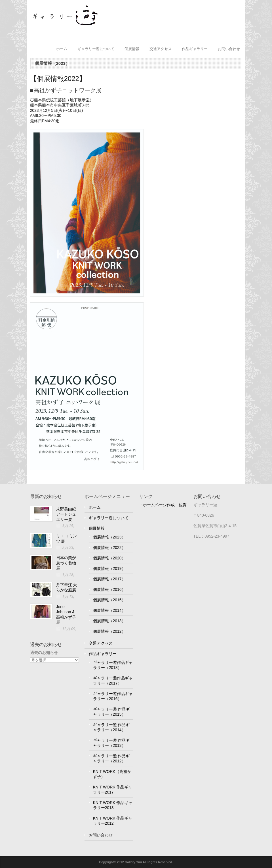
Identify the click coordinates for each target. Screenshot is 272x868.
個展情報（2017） (109, 579)
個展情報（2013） (109, 621)
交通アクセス (161, 49)
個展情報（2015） (109, 600)
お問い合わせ (229, 49)
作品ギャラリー (195, 49)
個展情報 (132, 49)
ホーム (62, 49)
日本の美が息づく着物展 (66, 563)
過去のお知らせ (44, 653)
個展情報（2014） (109, 610)
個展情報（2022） (109, 548)
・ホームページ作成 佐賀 (163, 505)
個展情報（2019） (109, 568)
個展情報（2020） (109, 558)
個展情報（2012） (109, 631)
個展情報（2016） (109, 589)
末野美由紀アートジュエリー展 (66, 514)
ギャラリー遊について (96, 49)
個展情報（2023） (109, 537)
